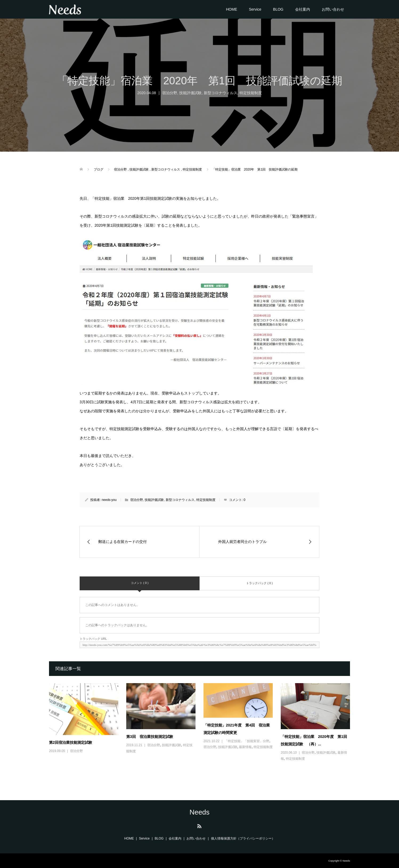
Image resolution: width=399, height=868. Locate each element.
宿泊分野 (170, 93)
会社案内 (303, 9)
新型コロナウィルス (221, 93)
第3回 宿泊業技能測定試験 (150, 737)
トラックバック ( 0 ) (259, 583)
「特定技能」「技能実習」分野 (247, 741)
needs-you (109, 500)
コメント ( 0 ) (140, 583)
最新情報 (245, 747)
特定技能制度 (251, 93)
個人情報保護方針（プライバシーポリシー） (243, 838)
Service (255, 9)
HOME (231, 9)
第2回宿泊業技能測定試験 (71, 742)
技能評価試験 (190, 93)
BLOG (278, 9)
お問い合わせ (333, 9)
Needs (199, 812)
